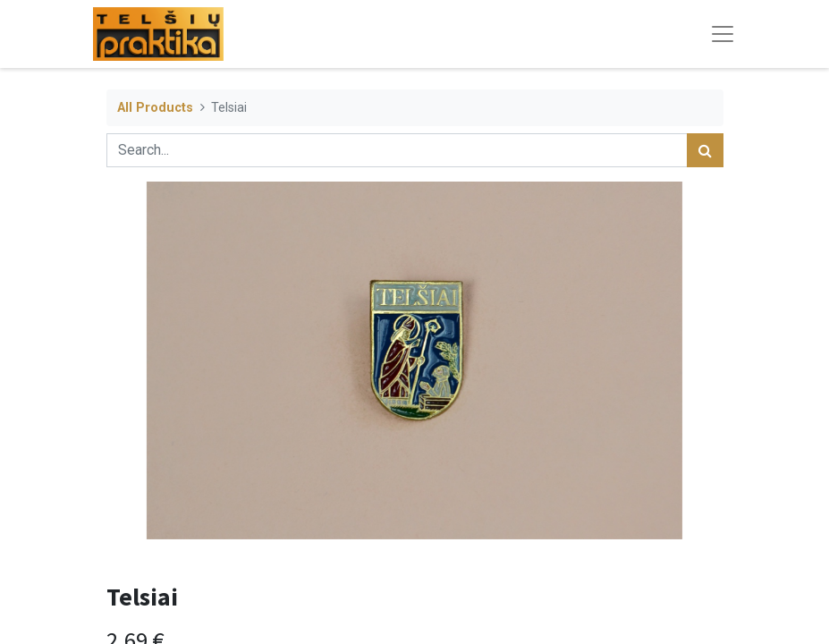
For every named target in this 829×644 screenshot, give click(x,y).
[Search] (705, 150)
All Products (155, 108)
